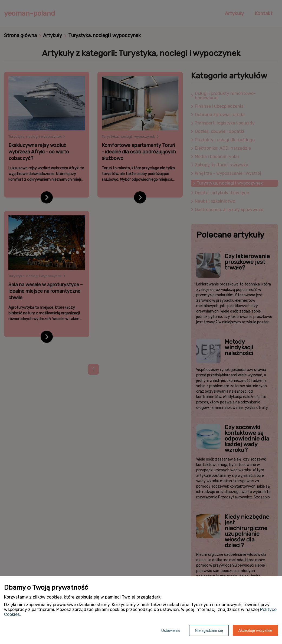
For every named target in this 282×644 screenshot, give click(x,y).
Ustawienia (170, 630)
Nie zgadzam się (209, 630)
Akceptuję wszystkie (255, 630)
